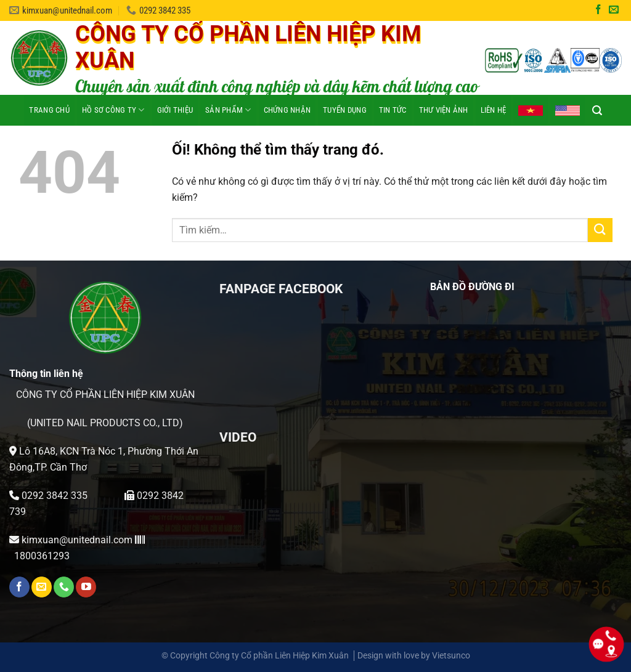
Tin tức (393, 110)
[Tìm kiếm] (597, 110)
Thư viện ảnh (444, 110)
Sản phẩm (228, 110)
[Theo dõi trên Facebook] (598, 10)
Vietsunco (451, 656)
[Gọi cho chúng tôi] (64, 587)
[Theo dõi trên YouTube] (86, 587)
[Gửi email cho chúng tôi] (614, 10)
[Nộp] (600, 230)
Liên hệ (494, 110)
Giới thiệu (175, 110)
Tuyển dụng (345, 110)
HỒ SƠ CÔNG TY (113, 110)
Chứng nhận (287, 110)
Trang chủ (49, 110)
